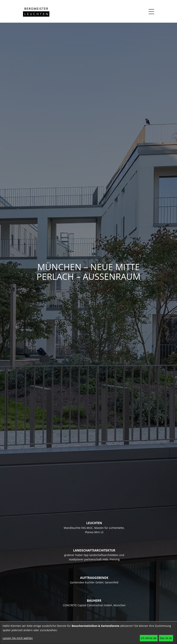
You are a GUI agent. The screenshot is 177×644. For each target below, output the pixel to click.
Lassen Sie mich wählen (18, 638)
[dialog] (88, 633)
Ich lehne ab (149, 638)
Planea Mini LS (94, 532)
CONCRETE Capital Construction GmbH (87, 605)
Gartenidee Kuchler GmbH (87, 582)
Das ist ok (166, 638)
